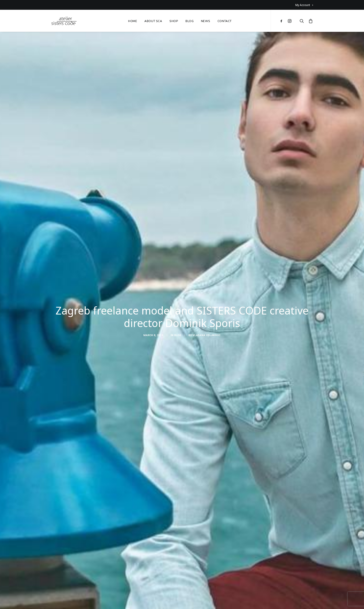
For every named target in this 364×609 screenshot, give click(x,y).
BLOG (190, 21)
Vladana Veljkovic (207, 333)
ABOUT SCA (153, 21)
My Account (304, 5)
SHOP (174, 21)
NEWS (206, 21)
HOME (133, 21)
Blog (178, 333)
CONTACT (225, 21)
